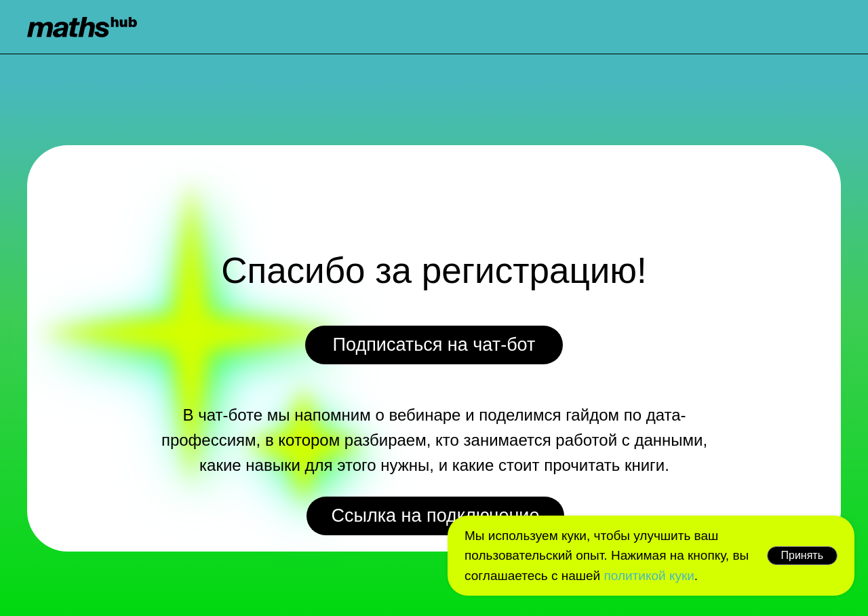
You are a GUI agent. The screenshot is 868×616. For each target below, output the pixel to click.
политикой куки (649, 576)
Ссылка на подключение (436, 516)
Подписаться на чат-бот (434, 345)
